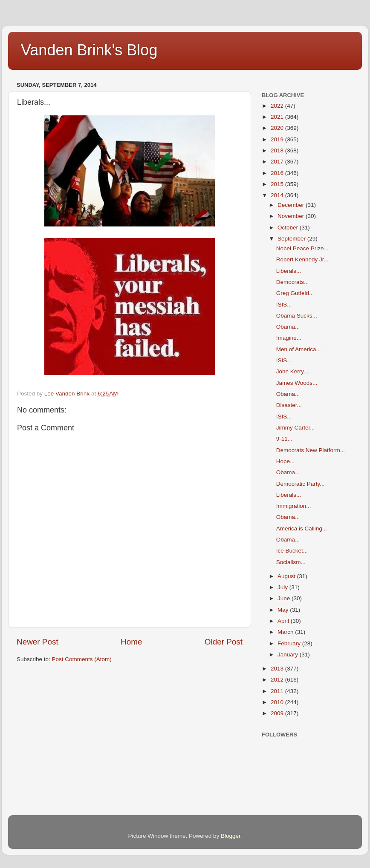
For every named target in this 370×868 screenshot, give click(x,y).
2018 (278, 150)
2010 (278, 702)
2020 (278, 128)
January (289, 655)
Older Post (224, 642)
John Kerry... (292, 371)
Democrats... (293, 282)
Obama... (288, 327)
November (292, 216)
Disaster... (289, 405)
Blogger (231, 836)
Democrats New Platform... (311, 450)
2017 (278, 162)
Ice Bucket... (292, 551)
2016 (278, 173)
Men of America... (299, 349)
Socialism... (291, 562)
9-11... (284, 439)
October (289, 228)
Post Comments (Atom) (82, 659)
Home (131, 642)
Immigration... (294, 506)
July (283, 587)
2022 (278, 106)
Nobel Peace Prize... (302, 248)
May (284, 610)
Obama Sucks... (297, 316)
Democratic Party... (301, 484)
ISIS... (284, 305)
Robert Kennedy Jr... (302, 259)
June (285, 598)
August (287, 576)
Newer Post (38, 642)
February (290, 643)
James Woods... (297, 383)
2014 (278, 195)
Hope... (286, 461)
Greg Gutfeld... (295, 293)
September (292, 239)
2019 (278, 139)
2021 (278, 117)
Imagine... (289, 338)
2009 (278, 713)
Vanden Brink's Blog (89, 50)
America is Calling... (302, 529)
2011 (278, 691)
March (286, 632)
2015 (278, 184)
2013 (278, 669)
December (292, 205)
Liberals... (289, 271)
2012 (278, 680)
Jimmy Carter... (296, 428)
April (284, 621)
